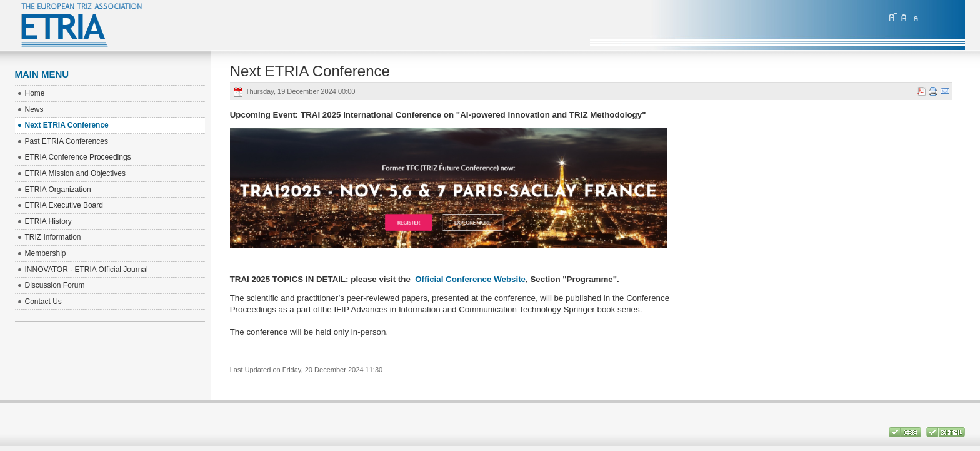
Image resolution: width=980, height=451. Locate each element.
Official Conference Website (470, 279)
